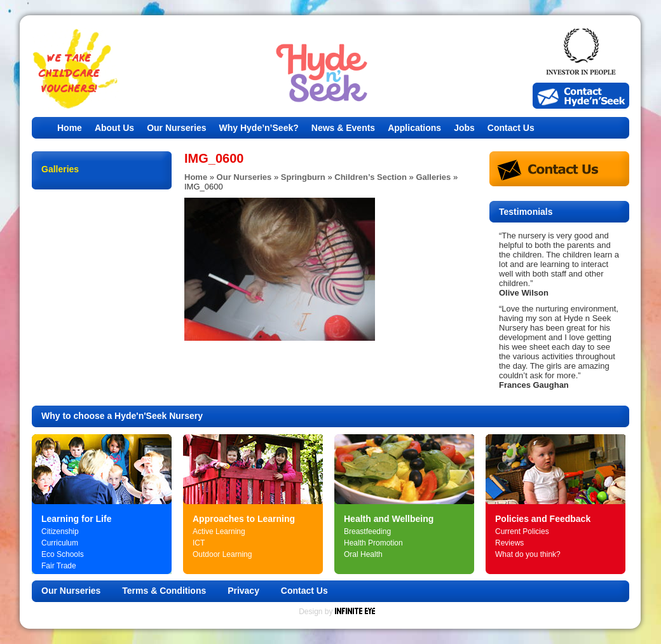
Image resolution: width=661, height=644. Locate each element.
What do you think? (528, 554)
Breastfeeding (367, 531)
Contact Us (511, 128)
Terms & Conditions (164, 591)
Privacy (243, 591)
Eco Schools (63, 554)
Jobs (464, 128)
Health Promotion (373, 543)
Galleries (433, 177)
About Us (114, 128)
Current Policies (522, 531)
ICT (199, 543)
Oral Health (363, 554)
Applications (414, 128)
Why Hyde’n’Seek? (259, 128)
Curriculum (60, 543)
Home (70, 128)
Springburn (303, 177)
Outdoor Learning (222, 554)
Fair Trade (59, 566)
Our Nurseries (176, 128)
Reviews (509, 543)
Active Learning (219, 531)
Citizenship (60, 531)
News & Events (343, 128)
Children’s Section (371, 177)
